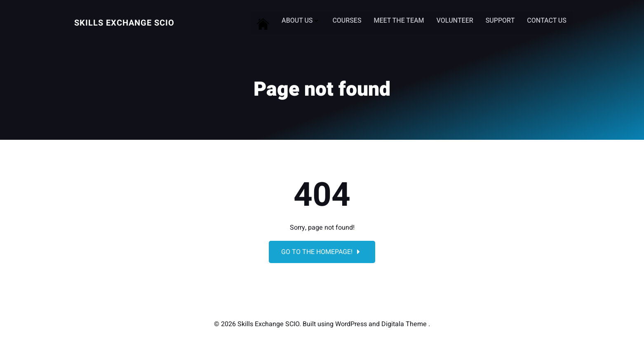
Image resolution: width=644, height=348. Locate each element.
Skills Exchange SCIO (124, 23)
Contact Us (547, 21)
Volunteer (455, 21)
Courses (347, 21)
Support (500, 21)
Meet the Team (399, 21)
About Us (301, 21)
